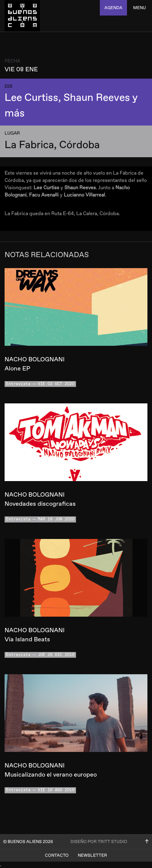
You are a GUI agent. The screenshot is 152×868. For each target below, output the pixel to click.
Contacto (57, 855)
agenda (113, 8)
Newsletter (92, 855)
